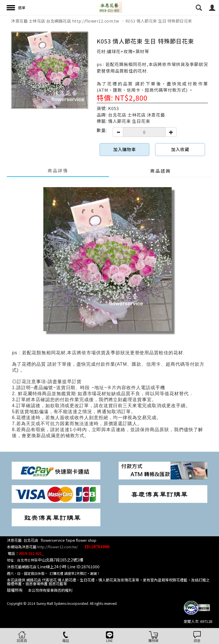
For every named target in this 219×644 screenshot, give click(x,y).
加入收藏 (180, 149)
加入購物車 (125, 149)
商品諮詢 (161, 171)
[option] (50, 70)
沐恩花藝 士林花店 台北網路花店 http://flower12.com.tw (65, 21)
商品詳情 (58, 170)
